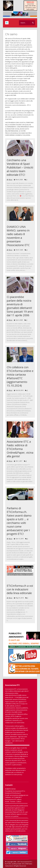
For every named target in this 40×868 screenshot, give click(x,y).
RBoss (10, 180)
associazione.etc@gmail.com (19, 795)
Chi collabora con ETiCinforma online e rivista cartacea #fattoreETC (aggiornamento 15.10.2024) (20, 376)
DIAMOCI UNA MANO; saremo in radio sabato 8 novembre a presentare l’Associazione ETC (18, 236)
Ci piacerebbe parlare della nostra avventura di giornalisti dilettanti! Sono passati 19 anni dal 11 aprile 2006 (20, 306)
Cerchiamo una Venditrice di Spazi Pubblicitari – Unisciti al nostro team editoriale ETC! (20, 167)
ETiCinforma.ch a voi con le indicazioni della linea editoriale (20, 589)
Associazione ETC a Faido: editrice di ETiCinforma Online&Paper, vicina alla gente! (20, 449)
